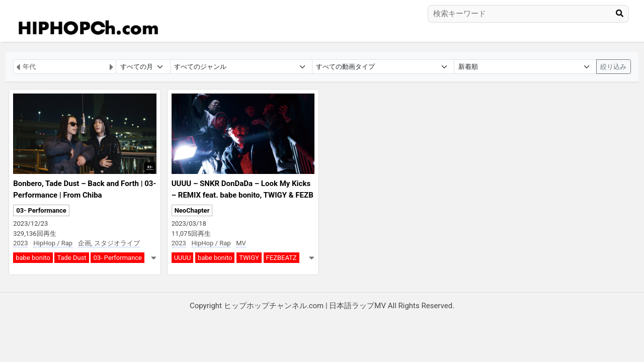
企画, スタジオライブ (109, 243)
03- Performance (41, 210)
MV (241, 243)
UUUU (183, 258)
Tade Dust (71, 258)
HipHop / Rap (53, 243)
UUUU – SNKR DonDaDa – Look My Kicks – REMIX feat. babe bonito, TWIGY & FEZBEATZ (243, 195)
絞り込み (613, 67)
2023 (20, 243)
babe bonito (33, 258)
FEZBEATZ (281, 258)
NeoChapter (192, 210)
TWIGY (249, 258)
